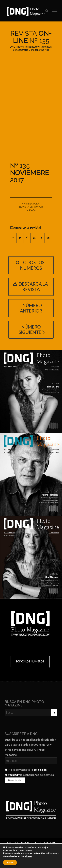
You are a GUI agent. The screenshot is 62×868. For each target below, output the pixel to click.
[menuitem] (45, 11)
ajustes (29, 856)
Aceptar (10, 863)
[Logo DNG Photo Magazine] (26, 11)
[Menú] (53, 11)
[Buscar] (45, 11)
